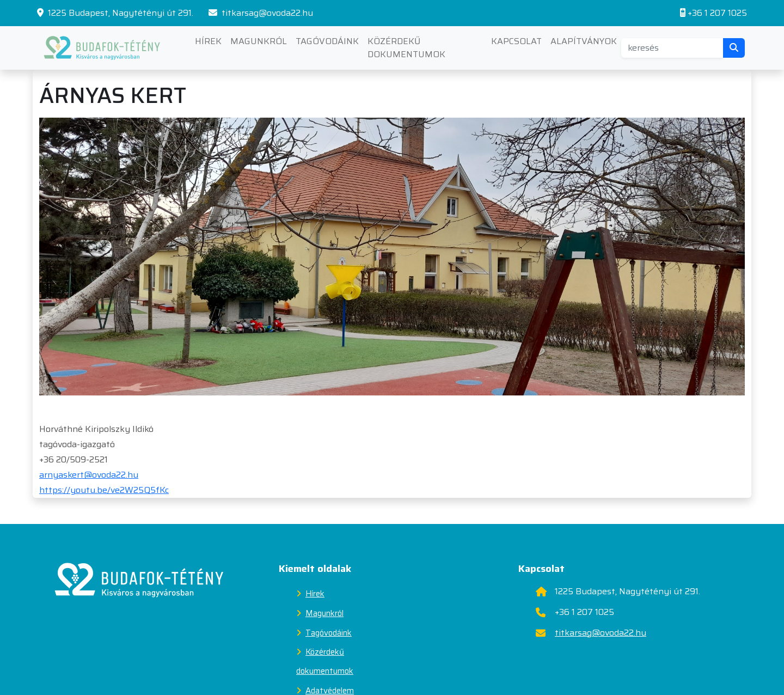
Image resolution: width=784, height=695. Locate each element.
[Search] (672, 48)
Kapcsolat (516, 41)
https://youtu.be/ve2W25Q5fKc (104, 490)
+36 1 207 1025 (713, 13)
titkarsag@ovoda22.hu (261, 13)
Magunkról (259, 41)
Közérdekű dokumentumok (406, 48)
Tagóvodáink (327, 41)
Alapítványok (584, 41)
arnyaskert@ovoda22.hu (89, 475)
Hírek (208, 41)
